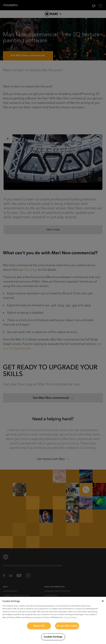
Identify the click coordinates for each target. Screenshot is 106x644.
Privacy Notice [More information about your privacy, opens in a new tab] (71, 617)
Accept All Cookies (67, 626)
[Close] (103, 601)
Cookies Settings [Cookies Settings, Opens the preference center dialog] (53, 637)
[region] (53, 620)
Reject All (39, 626)
